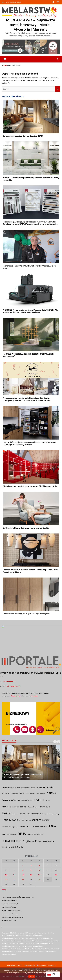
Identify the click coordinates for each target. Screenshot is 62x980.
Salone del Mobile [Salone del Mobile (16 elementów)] (35, 822)
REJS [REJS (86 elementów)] (22, 822)
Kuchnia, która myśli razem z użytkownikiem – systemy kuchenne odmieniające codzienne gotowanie (29, 443)
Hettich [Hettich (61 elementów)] (7, 802)
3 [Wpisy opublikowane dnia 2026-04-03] (39, 854)
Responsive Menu (53, 2)
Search (58, 89)
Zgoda (32, 977)
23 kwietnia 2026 (12, 765)
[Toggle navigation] (5, 59)
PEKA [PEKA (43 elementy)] (52, 814)
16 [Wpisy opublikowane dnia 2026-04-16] (31, 863)
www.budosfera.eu (9, 895)
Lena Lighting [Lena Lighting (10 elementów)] (54, 802)
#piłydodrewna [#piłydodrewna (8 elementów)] (26, 776)
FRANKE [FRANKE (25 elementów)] (7, 795)
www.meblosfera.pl (9, 888)
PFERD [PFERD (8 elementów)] (4, 823)
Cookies (34, 684)
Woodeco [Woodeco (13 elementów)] (6, 835)
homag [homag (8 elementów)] (16, 802)
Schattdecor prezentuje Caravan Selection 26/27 (23, 136)
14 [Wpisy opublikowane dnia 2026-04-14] (14, 863)
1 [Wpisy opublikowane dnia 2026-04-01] (23, 854)
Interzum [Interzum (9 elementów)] (45, 802)
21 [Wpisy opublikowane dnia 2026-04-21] (14, 868)
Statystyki (26, 957)
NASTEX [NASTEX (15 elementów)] (46, 808)
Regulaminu (15, 684)
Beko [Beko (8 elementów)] (27, 782)
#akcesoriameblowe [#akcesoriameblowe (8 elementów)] (8, 776)
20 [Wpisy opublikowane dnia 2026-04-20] (6, 868)
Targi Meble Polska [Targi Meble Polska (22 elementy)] (32, 829)
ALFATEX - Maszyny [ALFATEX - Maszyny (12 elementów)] (10, 782)
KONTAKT (36, 957)
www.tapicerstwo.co (10, 902)
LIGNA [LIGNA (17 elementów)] (5, 808)
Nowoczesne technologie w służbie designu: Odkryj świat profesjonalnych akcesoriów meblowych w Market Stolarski (27, 399)
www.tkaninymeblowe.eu (11, 899)
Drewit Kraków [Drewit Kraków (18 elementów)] (9, 788)
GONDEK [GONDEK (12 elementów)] (23, 795)
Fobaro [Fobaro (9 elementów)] (49, 789)
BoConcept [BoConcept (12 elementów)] (41, 782)
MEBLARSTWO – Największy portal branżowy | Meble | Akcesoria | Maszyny (30, 25)
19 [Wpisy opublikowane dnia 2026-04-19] (56, 863)
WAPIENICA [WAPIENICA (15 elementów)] (49, 829)
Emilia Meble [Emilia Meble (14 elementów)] (26, 788)
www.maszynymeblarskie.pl (12, 905)
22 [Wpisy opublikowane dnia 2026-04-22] (23, 868)
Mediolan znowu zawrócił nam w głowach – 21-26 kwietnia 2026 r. (30, 486)
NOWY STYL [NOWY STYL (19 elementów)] (25, 815)
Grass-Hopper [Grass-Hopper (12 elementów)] (34, 795)
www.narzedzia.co (9, 909)
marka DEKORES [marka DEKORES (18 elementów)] (33, 808)
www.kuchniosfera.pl (10, 892)
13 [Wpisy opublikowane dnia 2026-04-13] (6, 863)
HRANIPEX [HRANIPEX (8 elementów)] (22, 802)
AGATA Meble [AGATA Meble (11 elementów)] (36, 776)
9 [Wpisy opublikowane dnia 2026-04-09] (31, 858)
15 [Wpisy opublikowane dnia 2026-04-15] (23, 863)
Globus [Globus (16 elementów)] (16, 795)
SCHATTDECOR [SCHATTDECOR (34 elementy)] (12, 829)
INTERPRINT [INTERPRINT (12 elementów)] (36, 802)
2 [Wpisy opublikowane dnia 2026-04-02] (31, 854)
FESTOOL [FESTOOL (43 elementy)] (39, 788)
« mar (4, 878)
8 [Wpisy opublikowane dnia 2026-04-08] (23, 858)
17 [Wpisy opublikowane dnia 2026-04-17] (39, 863)
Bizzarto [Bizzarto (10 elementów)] (33, 782)
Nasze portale (29, 953)
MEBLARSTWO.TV (14, 953)
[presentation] (55, 730)
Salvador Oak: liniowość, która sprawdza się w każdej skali (26, 614)
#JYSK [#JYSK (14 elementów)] (18, 776)
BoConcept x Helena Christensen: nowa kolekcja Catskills (26, 528)
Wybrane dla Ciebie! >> (13, 97)
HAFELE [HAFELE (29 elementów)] (45, 795)
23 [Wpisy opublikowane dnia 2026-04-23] (31, 868)
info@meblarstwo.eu (13, 674)
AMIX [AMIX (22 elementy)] (21, 782)
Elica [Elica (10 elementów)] (18, 789)
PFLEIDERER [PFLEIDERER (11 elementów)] (12, 822)
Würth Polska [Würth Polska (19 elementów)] (17, 835)
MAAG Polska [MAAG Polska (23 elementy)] (17, 808)
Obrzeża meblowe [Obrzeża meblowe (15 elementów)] (40, 815)
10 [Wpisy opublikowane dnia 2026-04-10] (39, 858)
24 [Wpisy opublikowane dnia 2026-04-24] (39, 868)
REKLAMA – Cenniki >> (46, 953)
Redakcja (26, 765)
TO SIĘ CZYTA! (9, 728)
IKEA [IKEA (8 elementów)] (28, 802)
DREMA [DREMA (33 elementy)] (51, 781)
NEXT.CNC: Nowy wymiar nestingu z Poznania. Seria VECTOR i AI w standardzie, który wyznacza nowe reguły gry (31, 311)
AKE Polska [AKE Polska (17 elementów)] (48, 776)
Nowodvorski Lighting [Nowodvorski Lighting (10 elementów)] (10, 815)
